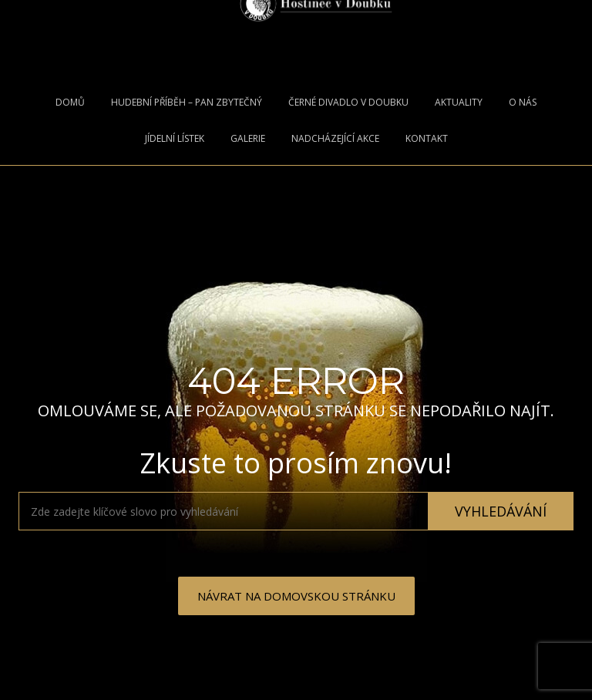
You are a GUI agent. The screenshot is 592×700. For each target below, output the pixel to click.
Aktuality (459, 103)
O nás (523, 103)
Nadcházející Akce (335, 139)
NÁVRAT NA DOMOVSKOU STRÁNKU (296, 596)
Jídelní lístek (175, 139)
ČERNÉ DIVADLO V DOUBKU (348, 103)
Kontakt (427, 139)
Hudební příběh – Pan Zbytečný (187, 103)
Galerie (248, 139)
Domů (70, 103)
